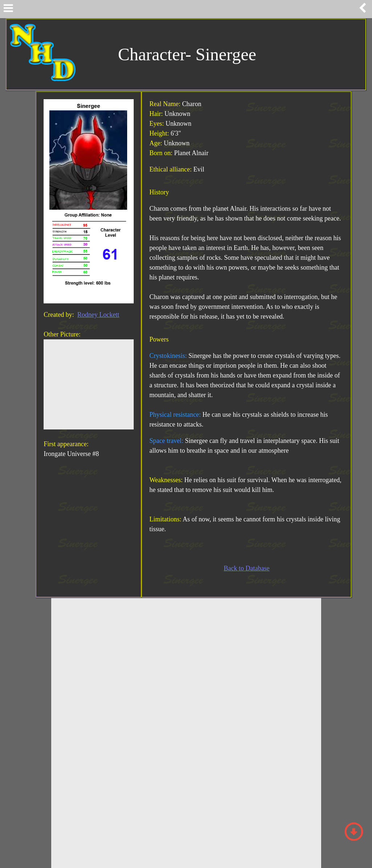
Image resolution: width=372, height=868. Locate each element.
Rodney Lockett (98, 315)
